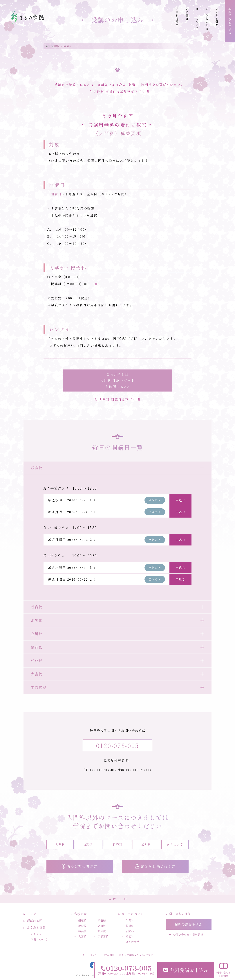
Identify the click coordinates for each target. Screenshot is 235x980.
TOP (48, 46)
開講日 (56, 194)
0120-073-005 (117, 745)
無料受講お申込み (186, 970)
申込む (180, 500)
